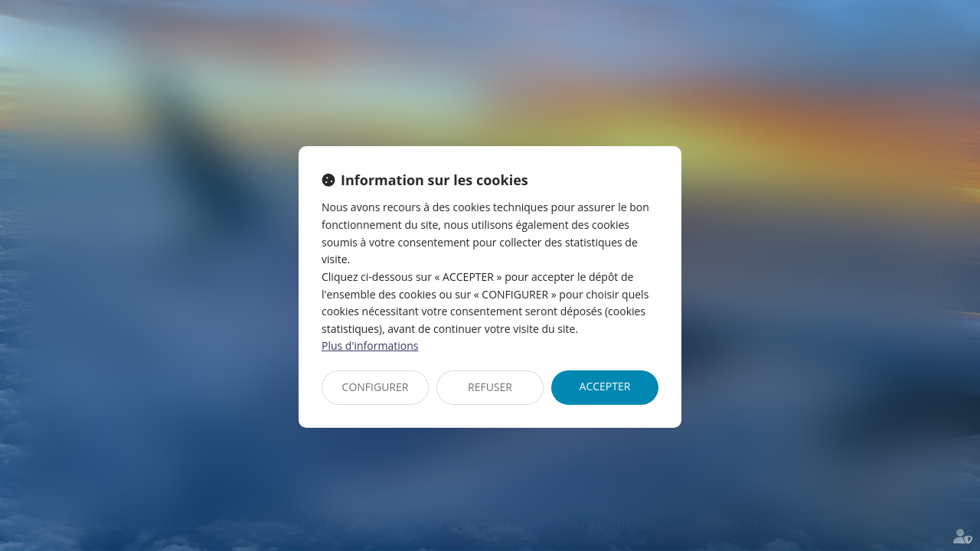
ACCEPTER (605, 386)
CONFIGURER (376, 387)
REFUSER (490, 387)
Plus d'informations (370, 346)
